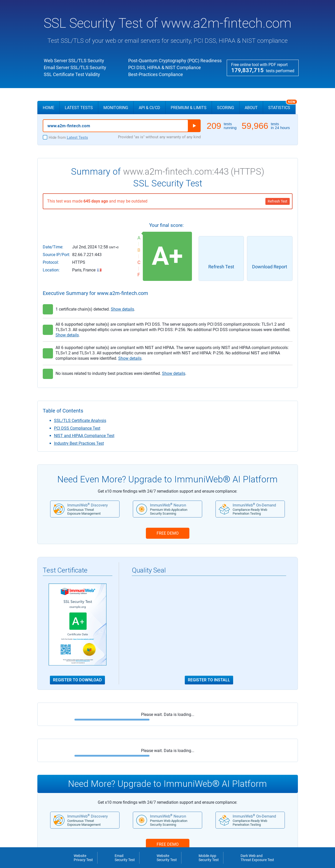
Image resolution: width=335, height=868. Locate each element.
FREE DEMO (168, 533)
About (251, 108)
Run (194, 126)
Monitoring (116, 108)
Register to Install (209, 680)
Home (48, 108)
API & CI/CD (149, 108)
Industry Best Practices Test (79, 443)
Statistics (282, 105)
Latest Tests (79, 108)
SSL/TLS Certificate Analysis (80, 421)
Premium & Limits (189, 108)
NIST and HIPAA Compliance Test (84, 436)
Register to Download (77, 680)
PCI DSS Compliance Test (77, 428)
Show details (122, 309)
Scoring (226, 108)
